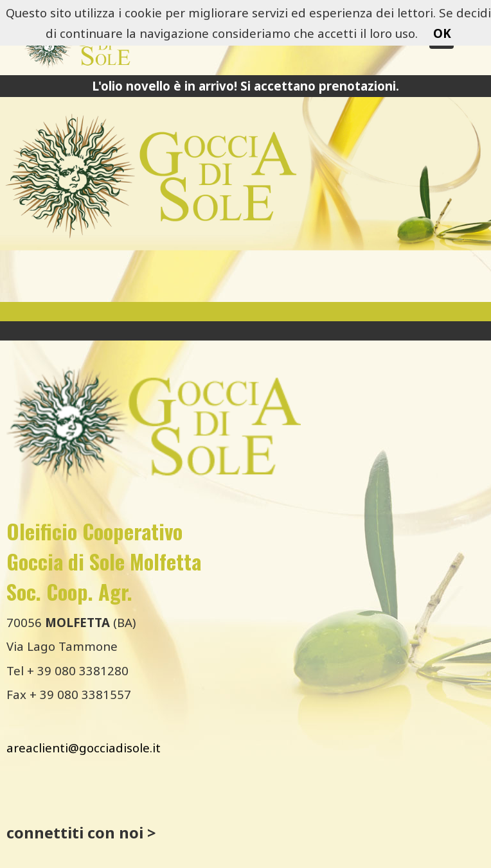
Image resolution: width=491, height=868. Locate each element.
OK (442, 33)
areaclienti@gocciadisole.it (84, 748)
